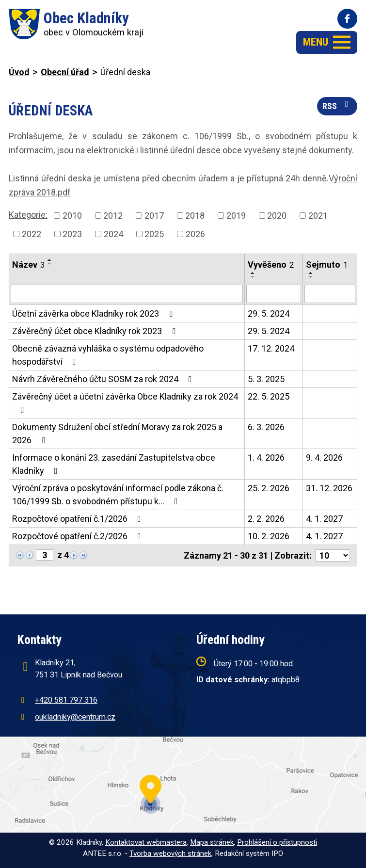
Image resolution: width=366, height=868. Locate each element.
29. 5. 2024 (269, 313)
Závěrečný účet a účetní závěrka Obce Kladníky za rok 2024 (125, 403)
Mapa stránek (212, 842)
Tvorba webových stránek (170, 853)
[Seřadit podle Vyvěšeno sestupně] (253, 277)
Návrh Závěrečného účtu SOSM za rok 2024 (104, 379)
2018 (195, 216)
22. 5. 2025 (269, 396)
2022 (32, 234)
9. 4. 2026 (324, 458)
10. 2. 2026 (269, 536)
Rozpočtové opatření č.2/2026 (79, 536)
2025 (154, 234)
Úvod (19, 72)
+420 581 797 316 (66, 700)
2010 (72, 216)
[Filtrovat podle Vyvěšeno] (274, 294)
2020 (277, 216)
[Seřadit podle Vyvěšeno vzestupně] (253, 273)
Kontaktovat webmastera (146, 842)
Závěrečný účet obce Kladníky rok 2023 (96, 331)
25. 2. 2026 (269, 488)
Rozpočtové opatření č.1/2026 (79, 519)
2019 (236, 216)
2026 (195, 234)
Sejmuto (327, 265)
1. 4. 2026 (266, 458)
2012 (113, 216)
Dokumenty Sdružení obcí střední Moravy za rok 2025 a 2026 (117, 434)
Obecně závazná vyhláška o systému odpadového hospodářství (108, 355)
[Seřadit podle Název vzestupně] (50, 260)
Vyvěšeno (271, 265)
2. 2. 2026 (266, 519)
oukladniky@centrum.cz (75, 717)
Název (28, 265)
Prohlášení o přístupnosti (277, 842)
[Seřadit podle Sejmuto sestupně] (311, 277)
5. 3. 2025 (266, 379)
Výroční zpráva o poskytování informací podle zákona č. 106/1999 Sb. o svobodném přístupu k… (118, 495)
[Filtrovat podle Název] (127, 294)
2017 (154, 216)
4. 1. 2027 (324, 519)
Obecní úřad (65, 72)
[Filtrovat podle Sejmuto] (330, 294)
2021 (318, 216)
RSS (337, 105)
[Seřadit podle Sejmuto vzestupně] (311, 273)
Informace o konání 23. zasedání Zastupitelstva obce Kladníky (114, 464)
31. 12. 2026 (329, 488)
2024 (113, 234)
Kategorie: (28, 215)
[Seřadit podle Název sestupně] (50, 264)
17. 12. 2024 (271, 348)
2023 (72, 234)
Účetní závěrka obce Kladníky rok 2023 (94, 313)
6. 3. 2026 (266, 427)
